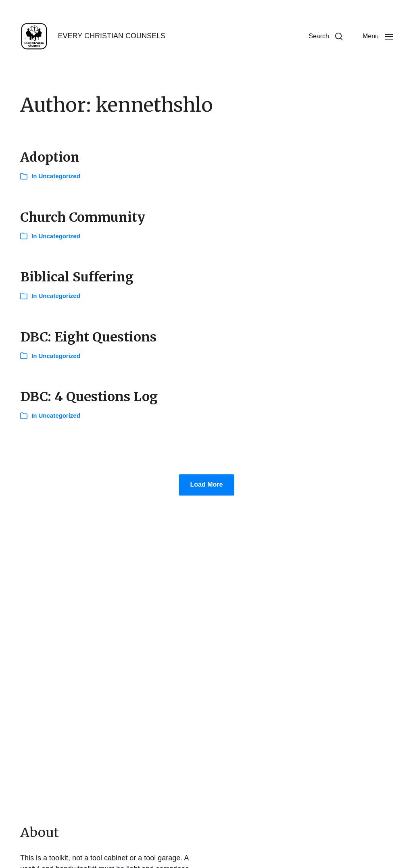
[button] (325, 36)
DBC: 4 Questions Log (89, 397)
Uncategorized (59, 176)
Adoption (50, 157)
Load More (207, 485)
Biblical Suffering (77, 277)
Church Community (83, 217)
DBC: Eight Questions (88, 337)
